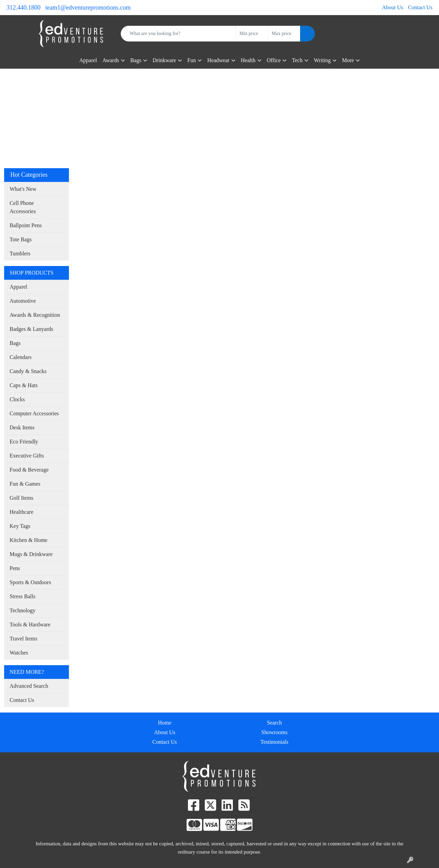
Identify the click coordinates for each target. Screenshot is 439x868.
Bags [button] (136, 60)
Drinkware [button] (164, 60)
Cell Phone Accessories (23, 207)
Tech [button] (297, 60)
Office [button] (274, 60)
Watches (19, 653)
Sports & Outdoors (30, 582)
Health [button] (248, 60)
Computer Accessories (34, 413)
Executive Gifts (27, 456)
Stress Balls (22, 596)
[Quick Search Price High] (284, 34)
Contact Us (420, 7)
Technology (22, 610)
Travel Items (23, 639)
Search (274, 723)
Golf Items (21, 498)
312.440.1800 (23, 8)
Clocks (17, 399)
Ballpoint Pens (26, 225)
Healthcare (21, 512)
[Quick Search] (178, 34)
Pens (15, 568)
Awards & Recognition (35, 315)
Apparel (88, 60)
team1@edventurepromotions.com (88, 8)
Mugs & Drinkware (31, 554)
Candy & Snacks (28, 371)
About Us (393, 7)
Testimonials (274, 742)
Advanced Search (29, 686)
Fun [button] (192, 60)
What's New (23, 189)
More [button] (348, 60)
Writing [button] (322, 60)
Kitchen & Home (28, 540)
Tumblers (20, 253)
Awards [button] (111, 60)
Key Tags (20, 526)
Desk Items (22, 427)
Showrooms (274, 732)
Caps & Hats (24, 385)
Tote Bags (21, 239)
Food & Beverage (29, 470)
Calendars (21, 357)
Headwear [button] (218, 60)
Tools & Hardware (30, 624)
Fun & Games (25, 484)
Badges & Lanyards (31, 329)
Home (164, 723)
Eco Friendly (24, 442)
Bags (15, 343)
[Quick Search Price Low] (252, 34)
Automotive (23, 301)
